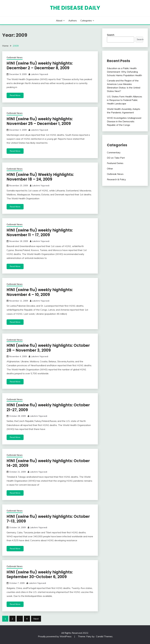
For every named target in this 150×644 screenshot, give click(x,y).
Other (110, 169)
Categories (86, 21)
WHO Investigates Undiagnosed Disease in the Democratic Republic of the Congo (124, 121)
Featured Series (115, 163)
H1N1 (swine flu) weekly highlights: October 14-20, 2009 (48, 463)
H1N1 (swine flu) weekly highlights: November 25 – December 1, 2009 (40, 121)
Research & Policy (116, 179)
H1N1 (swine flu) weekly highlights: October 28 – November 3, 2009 (48, 348)
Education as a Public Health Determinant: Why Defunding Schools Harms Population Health (124, 72)
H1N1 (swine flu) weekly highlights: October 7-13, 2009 (48, 519)
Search (111, 35)
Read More (15, 95)
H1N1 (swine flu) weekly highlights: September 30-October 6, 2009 (40, 575)
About (59, 21)
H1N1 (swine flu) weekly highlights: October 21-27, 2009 (48, 407)
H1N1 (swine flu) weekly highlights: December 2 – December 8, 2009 (40, 66)
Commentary (114, 152)
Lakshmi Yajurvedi (39, 74)
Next (36, 619)
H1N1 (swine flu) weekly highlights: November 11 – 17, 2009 (40, 233)
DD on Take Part (116, 158)
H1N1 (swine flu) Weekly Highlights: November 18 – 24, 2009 (40, 177)
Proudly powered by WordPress (55, 636)
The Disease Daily (75, 8)
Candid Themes (104, 636)
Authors (73, 21)
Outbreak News (15, 57)
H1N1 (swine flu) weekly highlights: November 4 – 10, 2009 (40, 292)
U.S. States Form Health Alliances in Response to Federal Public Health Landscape (125, 100)
